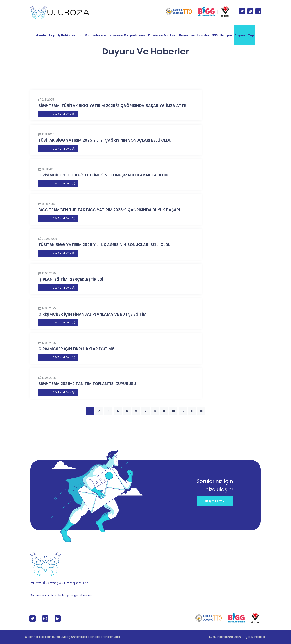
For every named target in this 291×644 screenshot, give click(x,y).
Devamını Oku (64, 114)
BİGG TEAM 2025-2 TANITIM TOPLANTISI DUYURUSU (87, 384)
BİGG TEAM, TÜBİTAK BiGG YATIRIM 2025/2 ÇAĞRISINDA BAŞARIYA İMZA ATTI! (112, 106)
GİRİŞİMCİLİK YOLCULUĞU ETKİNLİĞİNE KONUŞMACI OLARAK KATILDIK (103, 175)
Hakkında (39, 35)
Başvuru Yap (244, 35)
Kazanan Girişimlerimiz (127, 35)
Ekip (52, 35)
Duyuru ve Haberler (194, 35)
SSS (215, 35)
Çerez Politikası (256, 637)
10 (173, 411)
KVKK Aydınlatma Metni (225, 637)
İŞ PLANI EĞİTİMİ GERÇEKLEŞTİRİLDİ (71, 279)
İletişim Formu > (215, 501)
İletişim (226, 35)
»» (201, 411)
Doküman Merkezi (162, 35)
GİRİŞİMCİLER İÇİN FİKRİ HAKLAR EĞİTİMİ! (76, 349)
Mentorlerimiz (96, 35)
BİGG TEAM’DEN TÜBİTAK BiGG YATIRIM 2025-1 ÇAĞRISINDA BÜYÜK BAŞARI (109, 210)
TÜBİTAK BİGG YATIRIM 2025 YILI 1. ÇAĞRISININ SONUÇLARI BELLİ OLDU (104, 245)
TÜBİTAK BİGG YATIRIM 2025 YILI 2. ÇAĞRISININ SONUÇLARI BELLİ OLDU (105, 140)
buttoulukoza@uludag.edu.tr (59, 583)
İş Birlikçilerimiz (70, 35)
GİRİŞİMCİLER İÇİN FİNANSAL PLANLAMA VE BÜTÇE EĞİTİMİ (93, 314)
